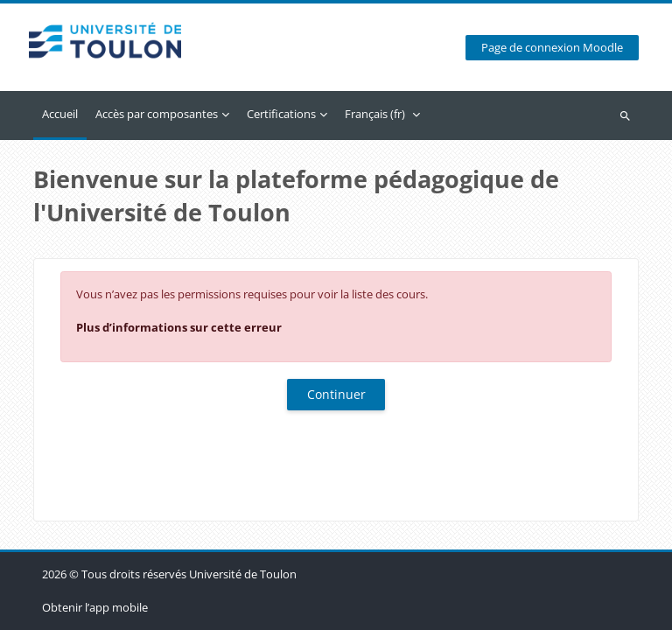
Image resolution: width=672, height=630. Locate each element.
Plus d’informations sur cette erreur (179, 327)
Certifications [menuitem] (281, 114)
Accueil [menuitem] (60, 114)
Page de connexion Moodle (552, 48)
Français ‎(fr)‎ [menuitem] (375, 114)
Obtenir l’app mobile (95, 607)
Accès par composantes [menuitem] (157, 114)
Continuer (336, 394)
